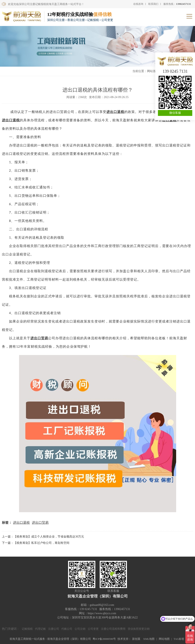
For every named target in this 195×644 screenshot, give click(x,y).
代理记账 (40, 629)
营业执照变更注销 (139, 629)
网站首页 (153, 71)
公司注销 (80, 629)
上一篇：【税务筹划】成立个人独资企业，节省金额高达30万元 (43, 537)
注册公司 (54, 629)
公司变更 (93, 629)
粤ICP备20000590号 (104, 639)
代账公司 (67, 629)
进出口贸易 (40, 523)
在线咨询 (138, 4)
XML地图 (149, 639)
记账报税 (27, 629)
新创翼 (136, 639)
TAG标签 (179, 639)
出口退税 (117, 112)
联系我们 (153, 4)
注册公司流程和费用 (113, 629)
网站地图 (164, 639)
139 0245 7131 (175, 71)
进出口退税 (11, 120)
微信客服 (175, 113)
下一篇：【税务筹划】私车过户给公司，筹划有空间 (36, 543)
